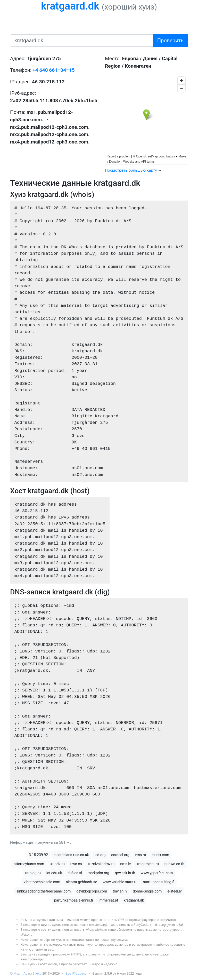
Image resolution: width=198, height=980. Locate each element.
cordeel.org (120, 855)
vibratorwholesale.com (42, 882)
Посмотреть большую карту (131, 170)
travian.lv (120, 891)
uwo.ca (76, 864)
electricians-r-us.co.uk (71, 855)
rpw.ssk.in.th (125, 873)
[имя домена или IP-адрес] (82, 41)
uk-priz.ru (57, 864)
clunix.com (160, 855)
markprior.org (98, 873)
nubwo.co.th (174, 864)
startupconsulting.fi (159, 882)
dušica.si (75, 873)
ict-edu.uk (54, 873)
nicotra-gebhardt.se (81, 882)
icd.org (100, 855)
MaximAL (20, 973)
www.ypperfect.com (157, 873)
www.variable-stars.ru (120, 882)
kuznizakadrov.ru (101, 864)
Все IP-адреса (76, 973)
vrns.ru (141, 855)
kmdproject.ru (148, 864)
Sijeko (37, 973)
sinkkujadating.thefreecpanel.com (44, 891)
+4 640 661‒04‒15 (53, 70)
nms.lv (125, 864)
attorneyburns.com (29, 864)
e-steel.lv (174, 891)
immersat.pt (108, 900)
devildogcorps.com (92, 891)
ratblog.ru (33, 873)
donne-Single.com (147, 891)
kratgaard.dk (70, 6)
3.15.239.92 (38, 855)
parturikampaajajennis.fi (73, 900)
